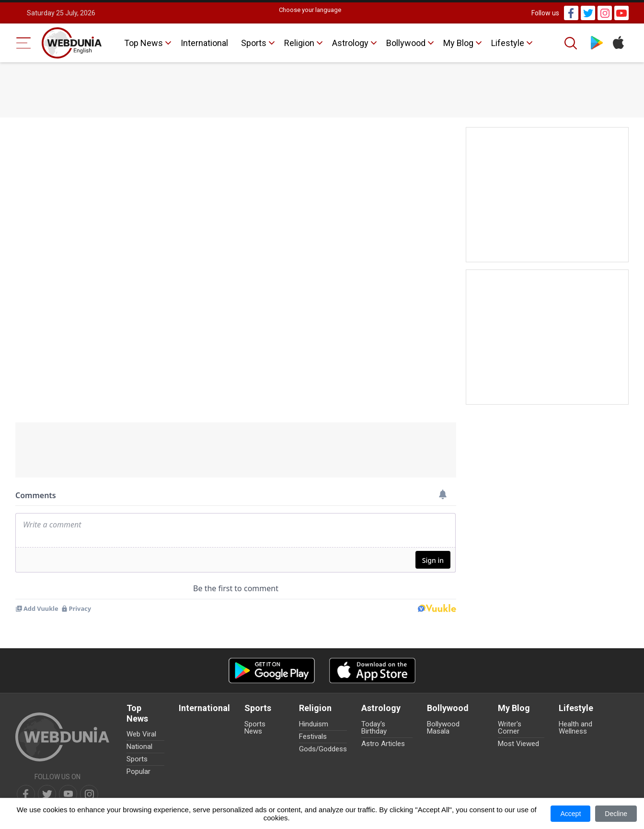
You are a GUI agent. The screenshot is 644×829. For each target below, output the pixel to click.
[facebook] (26, 794)
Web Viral (141, 734)
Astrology (350, 43)
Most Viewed (518, 744)
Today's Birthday (374, 728)
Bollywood (406, 43)
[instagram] (89, 794)
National (139, 747)
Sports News (255, 728)
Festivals (313, 736)
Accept (570, 814)
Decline (616, 814)
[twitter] (47, 794)
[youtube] (68, 794)
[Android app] (272, 671)
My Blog (458, 43)
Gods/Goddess (323, 749)
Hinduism (314, 724)
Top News (144, 43)
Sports (254, 43)
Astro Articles (383, 744)
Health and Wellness (575, 728)
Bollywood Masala (443, 728)
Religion (299, 43)
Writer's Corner (510, 728)
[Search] (572, 43)
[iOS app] (372, 671)
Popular (138, 771)
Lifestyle (508, 43)
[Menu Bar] (24, 43)
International (204, 43)
